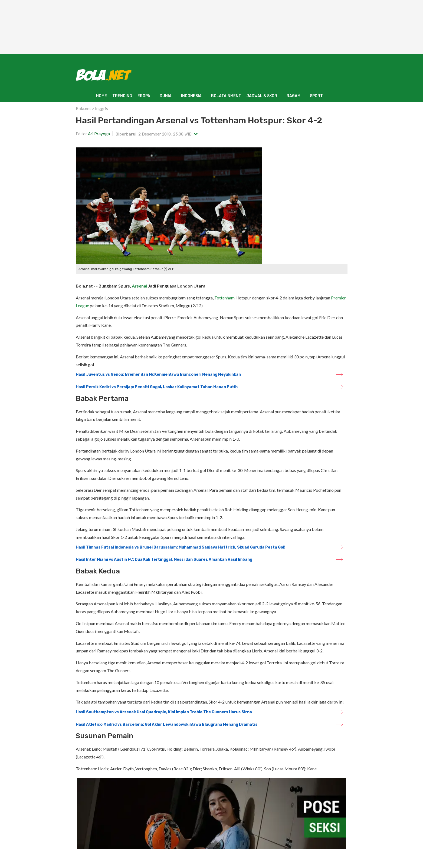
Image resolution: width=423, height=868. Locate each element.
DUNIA (166, 96)
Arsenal (140, 286)
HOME (101, 96)
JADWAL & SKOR (262, 96)
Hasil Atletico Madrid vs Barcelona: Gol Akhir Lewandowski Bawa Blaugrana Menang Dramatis (167, 725)
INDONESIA (191, 96)
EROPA (144, 96)
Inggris (101, 108)
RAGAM (294, 96)
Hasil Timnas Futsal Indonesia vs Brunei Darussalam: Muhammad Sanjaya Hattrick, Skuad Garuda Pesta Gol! (181, 547)
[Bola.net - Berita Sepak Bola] (104, 75)
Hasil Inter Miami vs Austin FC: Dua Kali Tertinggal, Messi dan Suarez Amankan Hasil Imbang (164, 560)
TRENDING (122, 96)
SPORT (316, 96)
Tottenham (224, 298)
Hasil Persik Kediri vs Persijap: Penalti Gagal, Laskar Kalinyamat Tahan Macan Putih (157, 387)
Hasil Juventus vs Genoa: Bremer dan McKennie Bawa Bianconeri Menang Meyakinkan (158, 374)
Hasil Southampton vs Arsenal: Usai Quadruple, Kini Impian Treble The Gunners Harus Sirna (164, 712)
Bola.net (83, 108)
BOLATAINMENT (226, 96)
